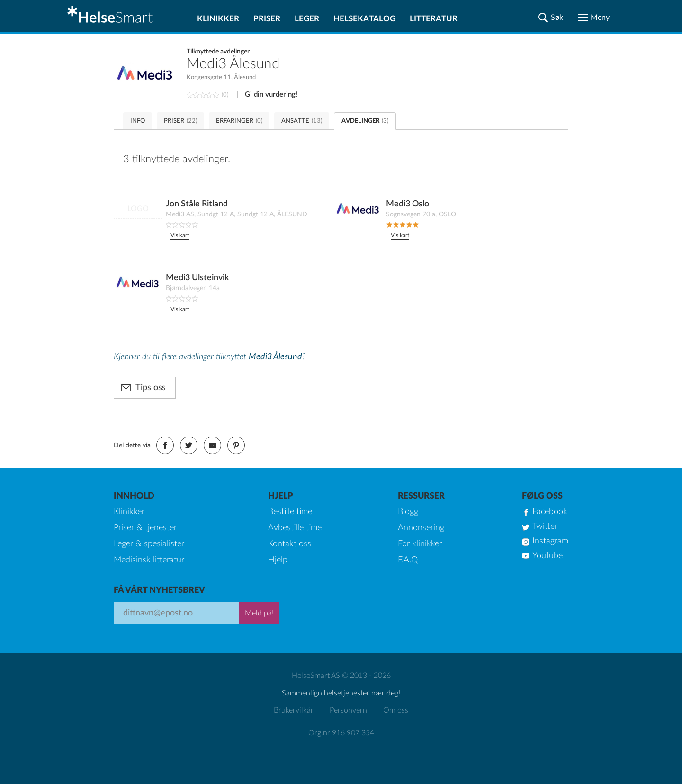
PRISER (180, 121)
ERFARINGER (239, 121)
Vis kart (180, 235)
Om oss (396, 710)
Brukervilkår (294, 710)
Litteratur (434, 19)
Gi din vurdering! (271, 94)
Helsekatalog (364, 19)
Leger (307, 19)
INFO (138, 121)
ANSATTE (302, 121)
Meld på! (259, 613)
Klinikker (218, 19)
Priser (267, 19)
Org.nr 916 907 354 (341, 733)
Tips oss (151, 388)
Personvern (348, 710)
